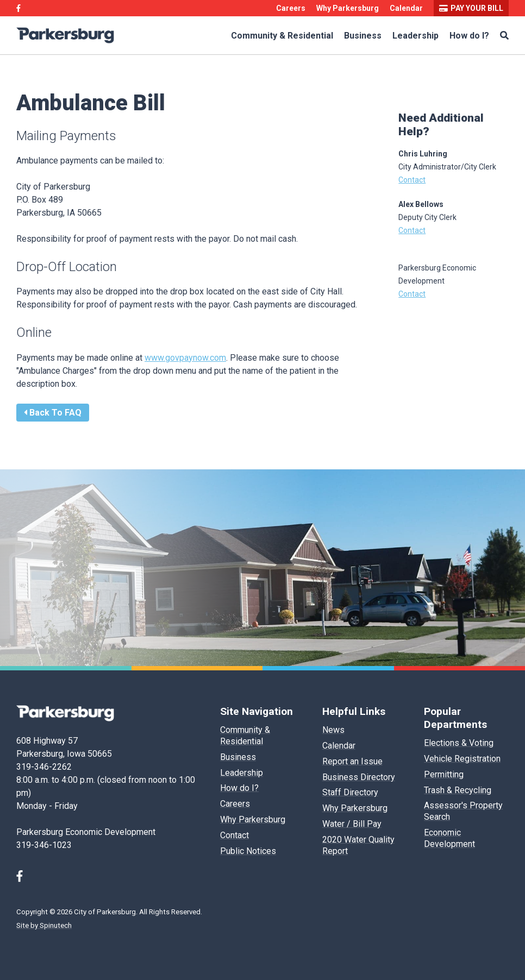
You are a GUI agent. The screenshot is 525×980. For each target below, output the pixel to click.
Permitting (444, 774)
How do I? (469, 36)
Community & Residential (282, 36)
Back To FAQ (53, 413)
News (333, 730)
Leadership (415, 36)
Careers (291, 8)
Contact (412, 180)
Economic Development (449, 838)
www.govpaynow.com (185, 358)
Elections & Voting (459, 743)
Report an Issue (352, 761)
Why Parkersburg (348, 8)
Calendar (406, 8)
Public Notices (248, 851)
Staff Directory (350, 792)
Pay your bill (471, 8)
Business (363, 36)
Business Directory (359, 777)
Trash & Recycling (458, 790)
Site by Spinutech (44, 925)
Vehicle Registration (462, 759)
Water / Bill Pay (352, 824)
